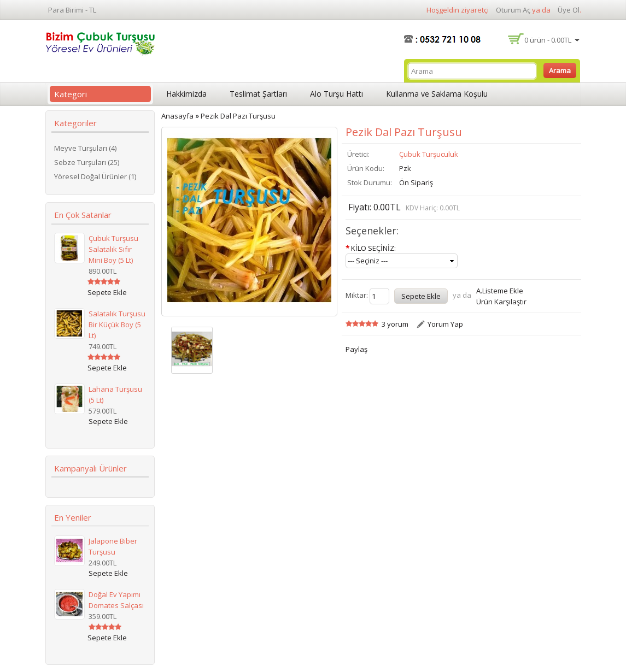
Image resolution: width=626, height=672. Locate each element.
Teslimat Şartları (258, 94)
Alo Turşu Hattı (337, 94)
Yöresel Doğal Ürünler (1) (95, 176)
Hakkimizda (186, 94)
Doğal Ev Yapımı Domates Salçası (116, 600)
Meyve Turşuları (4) (85, 148)
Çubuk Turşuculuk (429, 154)
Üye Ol (569, 10)
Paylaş (356, 349)
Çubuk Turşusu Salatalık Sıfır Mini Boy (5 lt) (113, 249)
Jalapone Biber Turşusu (113, 546)
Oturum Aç (513, 10)
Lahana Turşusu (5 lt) (115, 394)
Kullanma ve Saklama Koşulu (437, 94)
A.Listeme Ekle (500, 291)
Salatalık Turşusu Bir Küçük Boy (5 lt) (117, 325)
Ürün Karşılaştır (501, 302)
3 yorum (395, 324)
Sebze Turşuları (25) (87, 162)
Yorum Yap (445, 324)
